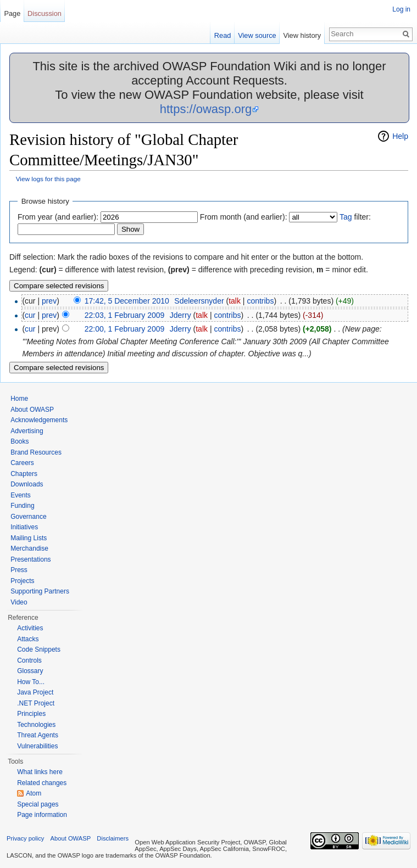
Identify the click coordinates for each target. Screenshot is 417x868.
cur (30, 315)
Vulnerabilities (37, 746)
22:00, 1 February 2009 (125, 329)
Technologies (36, 725)
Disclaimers (113, 838)
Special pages (38, 804)
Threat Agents (38, 735)
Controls (29, 660)
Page (12, 13)
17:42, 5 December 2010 (127, 301)
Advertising (27, 431)
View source (257, 35)
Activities (30, 628)
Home (19, 399)
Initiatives (24, 527)
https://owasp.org (206, 109)
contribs (260, 301)
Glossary (30, 671)
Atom (34, 793)
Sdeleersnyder (199, 301)
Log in (401, 9)
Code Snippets (39, 649)
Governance (28, 517)
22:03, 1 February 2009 (125, 315)
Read (223, 35)
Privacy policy (25, 838)
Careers (22, 463)
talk (235, 301)
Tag (346, 217)
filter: (355, 217)
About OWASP (32, 410)
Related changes (42, 783)
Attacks (28, 639)
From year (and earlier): (58, 217)
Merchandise (29, 548)
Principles (31, 714)
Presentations (30, 559)
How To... (31, 682)
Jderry (180, 315)
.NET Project (36, 703)
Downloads (27, 484)
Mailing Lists (29, 538)
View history (302, 35)
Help (400, 136)
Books (20, 441)
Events (21, 495)
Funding (22, 506)
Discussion (45, 13)
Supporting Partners (40, 591)
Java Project (35, 692)
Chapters (24, 474)
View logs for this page (48, 179)
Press (19, 570)
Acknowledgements (39, 420)
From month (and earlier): (244, 217)
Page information (42, 815)
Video (19, 602)
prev (49, 301)
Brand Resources (36, 452)
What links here (40, 772)
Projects (22, 581)
